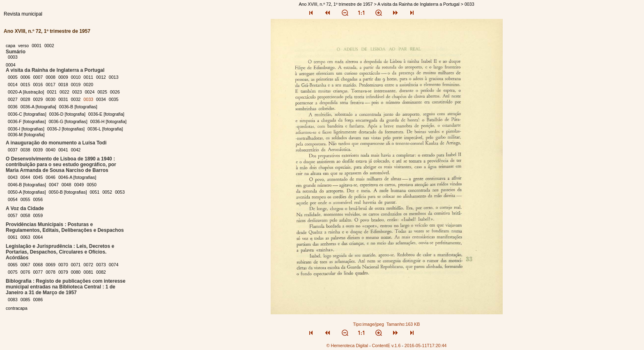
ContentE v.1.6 (386, 345)
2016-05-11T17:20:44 (426, 345)
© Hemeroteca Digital (347, 345)
